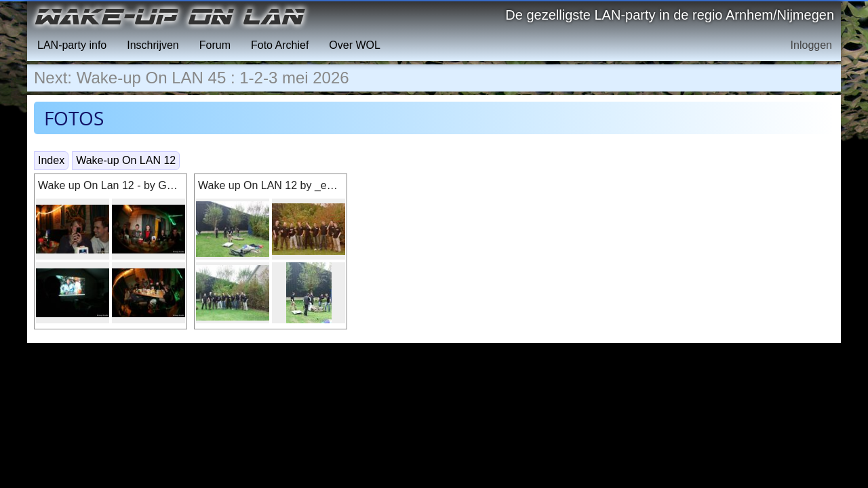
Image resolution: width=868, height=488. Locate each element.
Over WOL (355, 45)
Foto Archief (280, 45)
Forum (215, 45)
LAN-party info (72, 45)
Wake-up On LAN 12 (126, 160)
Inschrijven (153, 45)
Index (51, 160)
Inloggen (811, 45)
